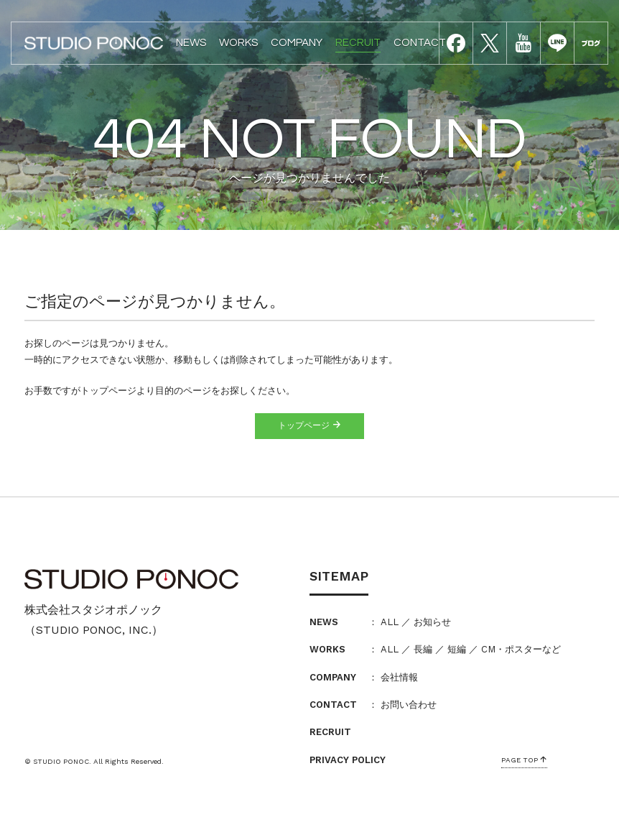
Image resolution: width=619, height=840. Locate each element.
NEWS (191, 43)
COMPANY (297, 43)
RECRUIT (358, 43)
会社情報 (399, 677)
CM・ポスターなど (521, 649)
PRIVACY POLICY (348, 760)
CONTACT (420, 43)
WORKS (238, 43)
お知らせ (432, 622)
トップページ (309, 425)
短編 (457, 649)
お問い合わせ (409, 705)
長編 (423, 649)
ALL (390, 622)
